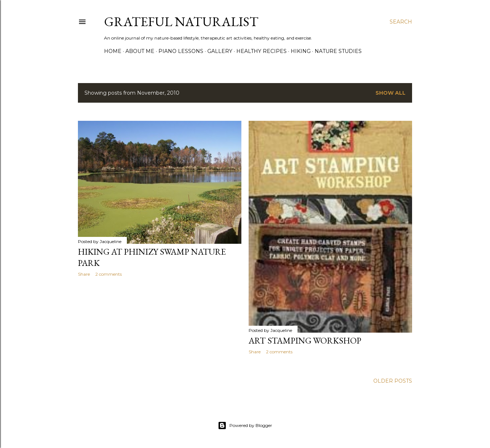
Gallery (220, 51)
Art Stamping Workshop (305, 340)
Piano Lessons (181, 51)
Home (113, 51)
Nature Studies (338, 51)
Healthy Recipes (261, 51)
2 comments (109, 274)
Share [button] (84, 274)
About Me (140, 51)
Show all (391, 93)
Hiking (301, 51)
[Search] (401, 22)
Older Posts (393, 381)
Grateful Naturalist (181, 22)
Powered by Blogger (245, 426)
